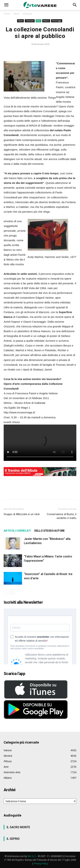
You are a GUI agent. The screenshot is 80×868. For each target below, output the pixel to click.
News (16, 14)
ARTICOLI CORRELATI (17, 531)
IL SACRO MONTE (18, 827)
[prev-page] (6, 592)
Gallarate (28, 14)
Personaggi (57, 21)
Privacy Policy (41, 864)
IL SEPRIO (13, 839)
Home (7, 14)
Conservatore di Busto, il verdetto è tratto (62, 516)
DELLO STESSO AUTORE (50, 531)
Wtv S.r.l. (32, 856)
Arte (38, 21)
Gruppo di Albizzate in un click (22, 514)
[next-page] (12, 592)
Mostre (46, 21)
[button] (6, 5)
